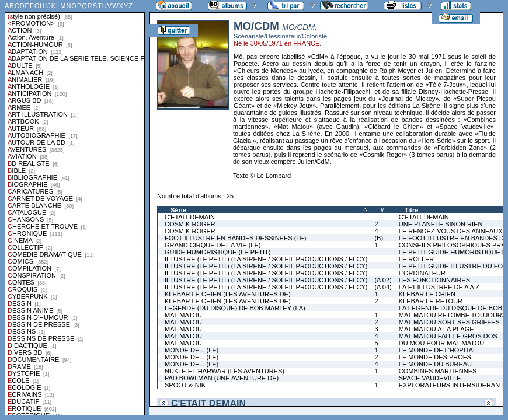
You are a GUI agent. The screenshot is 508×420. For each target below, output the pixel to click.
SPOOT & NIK (185, 385)
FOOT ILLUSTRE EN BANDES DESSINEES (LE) (235, 238)
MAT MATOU (183, 315)
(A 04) (383, 287)
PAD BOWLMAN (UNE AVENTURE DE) (222, 378)
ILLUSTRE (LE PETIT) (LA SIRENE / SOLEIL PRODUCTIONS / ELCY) (266, 259)
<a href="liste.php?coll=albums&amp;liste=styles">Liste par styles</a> (75, 208)
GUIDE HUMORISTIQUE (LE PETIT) (218, 252)
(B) (379, 238)
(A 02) (383, 280)
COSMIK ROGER (190, 224)
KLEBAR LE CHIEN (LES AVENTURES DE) (228, 294)
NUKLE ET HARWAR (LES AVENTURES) (225, 371)
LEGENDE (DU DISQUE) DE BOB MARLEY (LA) (235, 308)
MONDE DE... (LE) (192, 350)
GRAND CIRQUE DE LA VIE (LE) (213, 245)
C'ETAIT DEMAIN (190, 217)
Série (178, 210)
